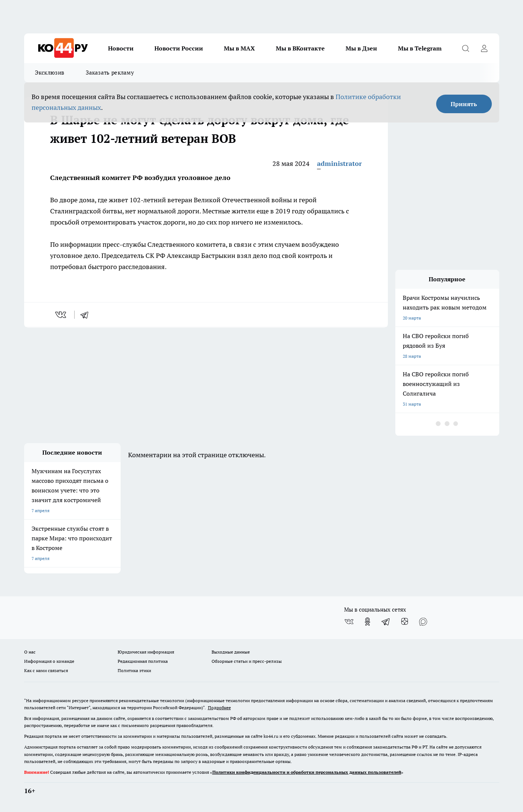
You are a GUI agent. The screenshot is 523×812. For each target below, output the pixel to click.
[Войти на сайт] (484, 48)
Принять (464, 104)
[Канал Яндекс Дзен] (405, 622)
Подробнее (219, 708)
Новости (121, 48)
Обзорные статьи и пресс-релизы (247, 661)
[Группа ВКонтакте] (349, 622)
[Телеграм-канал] (386, 622)
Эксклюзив (50, 73)
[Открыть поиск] (466, 48)
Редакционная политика (143, 661)
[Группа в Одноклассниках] (367, 622)
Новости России (179, 48)
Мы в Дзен (361, 48)
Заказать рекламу (110, 73)
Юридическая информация (146, 652)
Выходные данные (231, 652)
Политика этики (134, 670)
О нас (30, 652)
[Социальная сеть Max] (423, 622)
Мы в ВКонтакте (300, 48)
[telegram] (87, 315)
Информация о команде (49, 661)
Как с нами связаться (46, 670)
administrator (339, 163)
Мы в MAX (239, 48)
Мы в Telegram (420, 48)
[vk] (61, 315)
